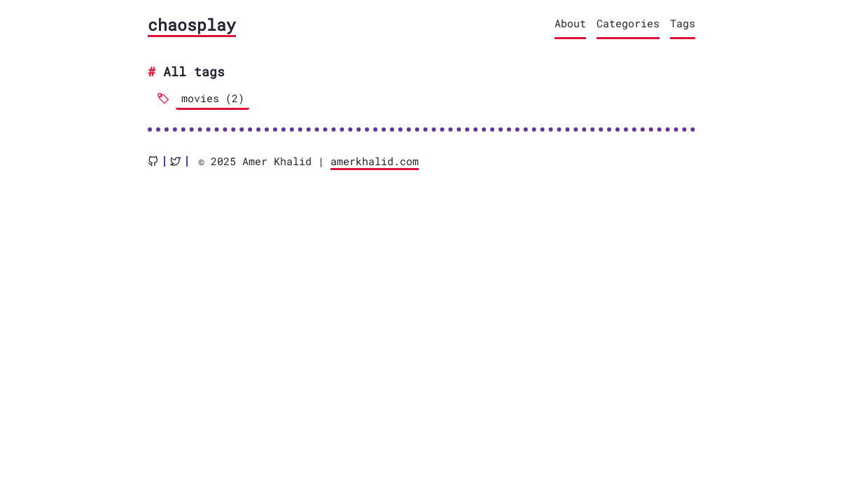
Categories (628, 23)
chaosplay (192, 24)
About (570, 23)
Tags (683, 23)
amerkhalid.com (375, 161)
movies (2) (213, 98)
